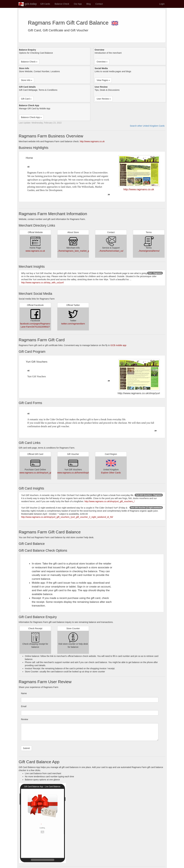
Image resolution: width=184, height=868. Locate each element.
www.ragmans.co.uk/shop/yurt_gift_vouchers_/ (42, 473)
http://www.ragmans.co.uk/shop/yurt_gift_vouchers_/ (110, 501)
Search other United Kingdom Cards (147, 126)
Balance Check (62, 4)
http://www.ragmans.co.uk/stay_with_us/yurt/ (42, 283)
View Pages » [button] (103, 80)
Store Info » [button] (27, 80)
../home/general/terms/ (149, 251)
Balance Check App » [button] (31, 117)
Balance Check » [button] (29, 62)
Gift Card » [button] (26, 99)
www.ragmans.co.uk (35, 251)
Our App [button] (78, 4)
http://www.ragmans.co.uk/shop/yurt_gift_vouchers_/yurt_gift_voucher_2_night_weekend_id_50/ (67, 517)
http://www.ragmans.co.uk (92, 141)
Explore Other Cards (111, 473)
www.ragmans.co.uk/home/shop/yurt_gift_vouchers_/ (83, 473)
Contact (99, 4)
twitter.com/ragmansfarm (73, 324)
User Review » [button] (104, 99)
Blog (89, 4)
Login (162, 4)
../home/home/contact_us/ (111, 251)
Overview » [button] (102, 62)
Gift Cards (45, 4)
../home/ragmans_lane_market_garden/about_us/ (81, 251)
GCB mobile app (118, 345)
